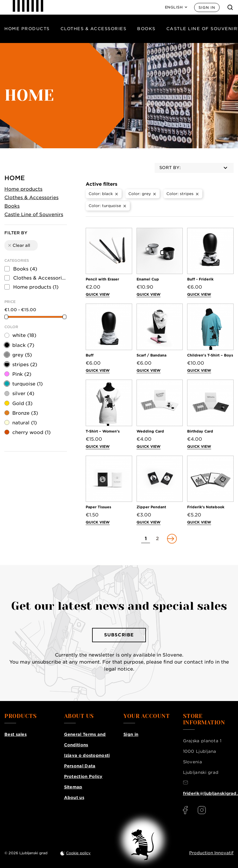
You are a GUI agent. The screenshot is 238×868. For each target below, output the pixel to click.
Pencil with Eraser (102, 279)
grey (22, 355)
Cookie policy (78, 853)
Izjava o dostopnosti (87, 755)
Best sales (15, 734)
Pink (22, 374)
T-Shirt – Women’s (103, 431)
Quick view (98, 294)
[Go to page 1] (146, 539)
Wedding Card (150, 431)
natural (25, 423)
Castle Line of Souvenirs (34, 215)
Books (146, 29)
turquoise (27, 384)
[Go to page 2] (157, 539)
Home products (27, 29)
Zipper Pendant (151, 507)
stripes (25, 365)
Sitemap (73, 787)
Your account (146, 716)
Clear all (19, 245)
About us (74, 798)
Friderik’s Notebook (206, 507)
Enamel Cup (148, 279)
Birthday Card (200, 431)
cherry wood (31, 432)
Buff (90, 355)
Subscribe (119, 635)
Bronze (25, 413)
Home (15, 178)
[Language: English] (176, 7)
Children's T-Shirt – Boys (210, 355)
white (24, 335)
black (23, 345)
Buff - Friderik (200, 279)
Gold (22, 403)
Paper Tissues (98, 507)
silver (23, 393)
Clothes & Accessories (94, 29)
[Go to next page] (171, 539)
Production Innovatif (211, 853)
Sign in (207, 7)
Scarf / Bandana (151, 355)
